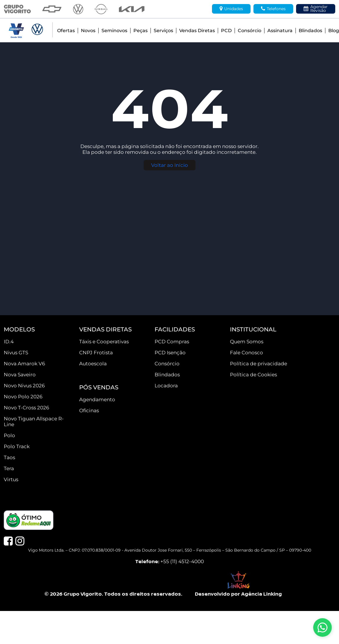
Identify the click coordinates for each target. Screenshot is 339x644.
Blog (334, 31)
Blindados (310, 31)
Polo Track (17, 446)
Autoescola (93, 364)
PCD (226, 31)
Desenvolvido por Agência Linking (238, 594)
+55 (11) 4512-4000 (182, 561)
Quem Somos (247, 342)
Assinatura (280, 31)
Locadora (166, 386)
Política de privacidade (259, 364)
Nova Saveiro (20, 375)
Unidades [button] (231, 9)
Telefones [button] (273, 9)
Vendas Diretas (197, 31)
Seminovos (114, 31)
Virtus (11, 479)
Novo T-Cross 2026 (26, 408)
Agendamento (97, 399)
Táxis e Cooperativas (104, 342)
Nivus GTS (16, 353)
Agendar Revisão (316, 9)
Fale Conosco (246, 353)
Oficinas (89, 411)
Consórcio (250, 31)
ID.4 (9, 342)
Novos (88, 31)
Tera (9, 468)
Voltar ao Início (170, 165)
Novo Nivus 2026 (24, 386)
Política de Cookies (253, 375)
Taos (9, 457)
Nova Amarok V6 (24, 364)
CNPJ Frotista (96, 353)
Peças (141, 31)
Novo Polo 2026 (23, 397)
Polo (9, 435)
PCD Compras (172, 342)
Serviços (163, 31)
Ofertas (66, 31)
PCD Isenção (170, 353)
